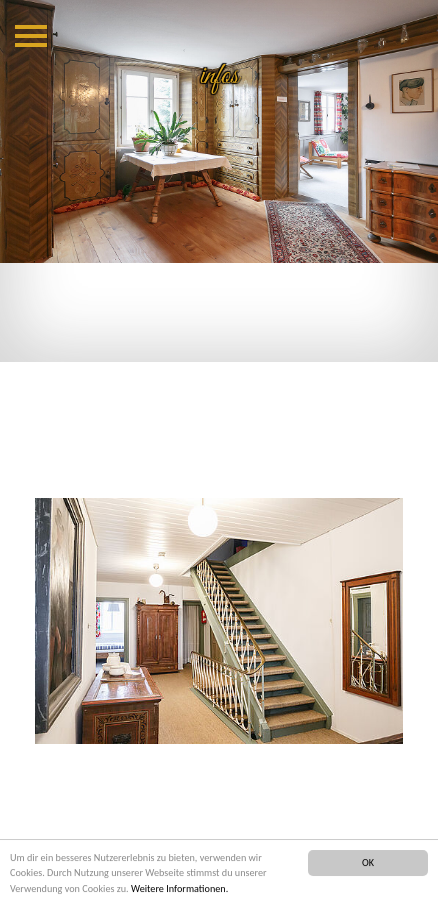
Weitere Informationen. (179, 888)
